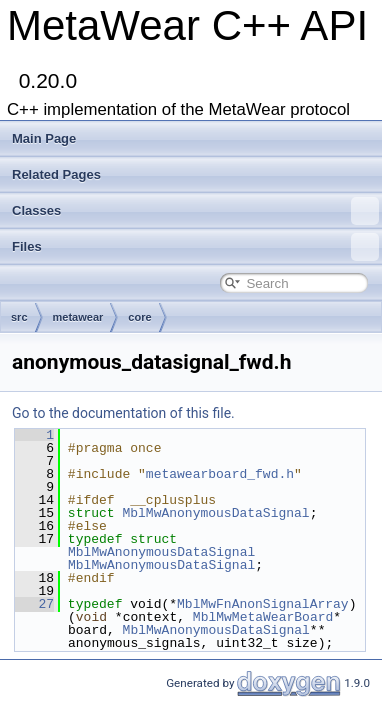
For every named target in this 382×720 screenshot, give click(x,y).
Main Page (44, 138)
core (139, 317)
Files (195, 247)
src (19, 317)
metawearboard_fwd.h (220, 474)
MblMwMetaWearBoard (263, 617)
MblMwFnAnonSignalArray (263, 604)
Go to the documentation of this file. (123, 413)
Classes (195, 211)
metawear (78, 317)
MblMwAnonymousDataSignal (215, 513)
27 (34, 604)
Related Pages (56, 174)
